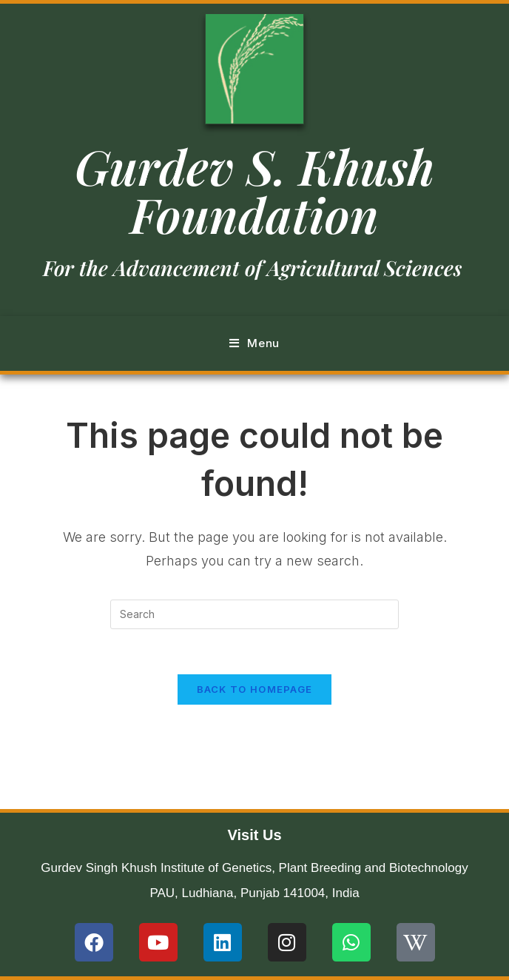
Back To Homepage (255, 689)
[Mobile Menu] (254, 343)
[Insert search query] (254, 614)
